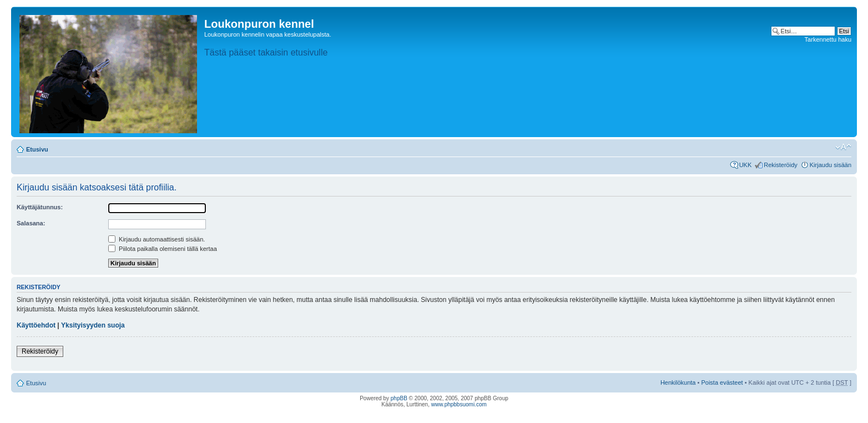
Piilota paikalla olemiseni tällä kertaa (163, 249)
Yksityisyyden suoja (93, 325)
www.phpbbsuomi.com (459, 404)
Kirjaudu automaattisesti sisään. (157, 239)
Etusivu (37, 149)
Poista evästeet (722, 382)
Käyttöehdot (36, 325)
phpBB (399, 398)
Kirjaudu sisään (831, 165)
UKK (746, 165)
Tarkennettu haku (828, 39)
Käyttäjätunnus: (40, 207)
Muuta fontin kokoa (843, 147)
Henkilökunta (678, 382)
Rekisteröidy (781, 165)
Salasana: (31, 223)
